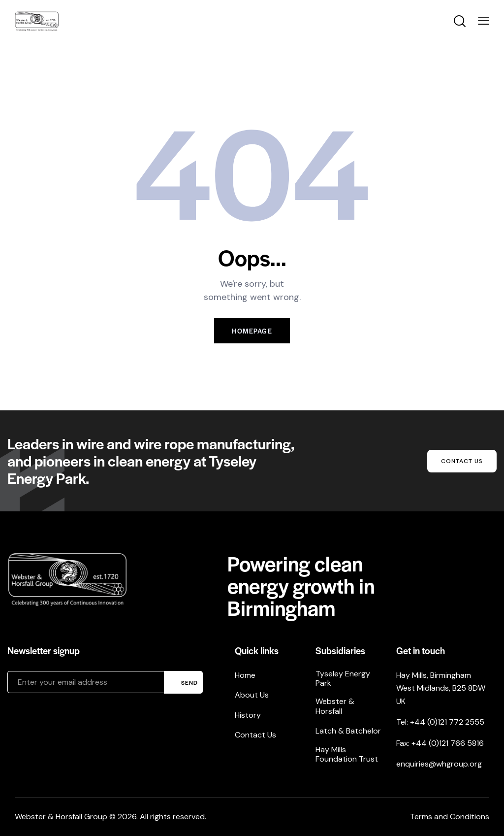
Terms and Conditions (450, 817)
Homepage (252, 331)
